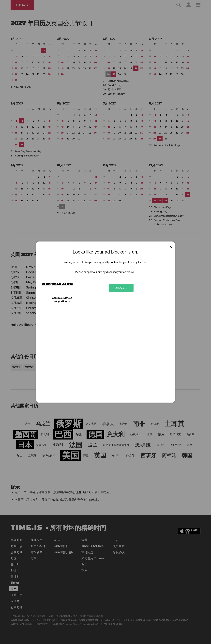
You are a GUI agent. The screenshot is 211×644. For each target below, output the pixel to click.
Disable (121, 288)
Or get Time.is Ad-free (57, 284)
